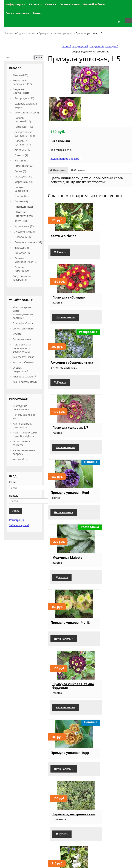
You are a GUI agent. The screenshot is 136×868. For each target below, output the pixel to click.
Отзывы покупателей (20, 369)
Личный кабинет (23, 323)
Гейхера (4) (21, 155)
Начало (8, 33)
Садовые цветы (26, 33)
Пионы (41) (21, 201)
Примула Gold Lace (109, 562)
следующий (97, 46)
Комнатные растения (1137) (22, 82)
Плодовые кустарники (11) (24, 143)
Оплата (17, 334)
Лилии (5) (20, 171)
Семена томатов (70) (22, 269)
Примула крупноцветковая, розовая (65, 768)
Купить (60, 250)
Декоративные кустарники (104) (25, 134)
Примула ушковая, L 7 (111, 295)
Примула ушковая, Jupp (66, 497)
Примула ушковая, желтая (66, 702)
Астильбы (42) (23, 150)
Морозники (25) (24, 182)
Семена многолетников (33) (26, 260)
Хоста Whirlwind (64, 230)
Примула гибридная (111, 230)
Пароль (14, 496)
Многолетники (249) (27, 112)
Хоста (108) (21, 221)
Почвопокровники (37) (28, 242)
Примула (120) (24, 207)
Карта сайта (20, 459)
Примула (44, 33)
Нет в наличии (107, 250)
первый (66, 46)
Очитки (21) (22, 196)
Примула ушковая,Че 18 (68, 430)
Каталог (35, 4)
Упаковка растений (24, 376)
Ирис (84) (20, 160)
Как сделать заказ (23, 357)
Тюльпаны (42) (23, 237)
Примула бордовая (110, 700)
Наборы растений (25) (23, 120)
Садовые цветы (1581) (21, 91)
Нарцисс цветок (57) (21, 189)
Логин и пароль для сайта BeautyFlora (25, 434)
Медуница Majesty (109, 361)
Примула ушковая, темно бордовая (109, 430)
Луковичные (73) (25, 232)
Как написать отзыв (25, 382)
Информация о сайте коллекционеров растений (23, 312)
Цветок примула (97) (25, 214)
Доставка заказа (22, 339)
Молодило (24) (23, 176)
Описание (58, 164)
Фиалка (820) (20, 75)
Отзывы (78, 164)
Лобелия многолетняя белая (66, 564)
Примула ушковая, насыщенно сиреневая (109, 633)
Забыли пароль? (19, 525)
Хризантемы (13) (24, 226)
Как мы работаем (23, 362)
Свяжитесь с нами (24, 328)
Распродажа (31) (24, 98)
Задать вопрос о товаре (65, 153)
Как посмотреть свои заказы (22, 425)
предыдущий (80, 46)
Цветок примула (62, 33)
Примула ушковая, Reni (66, 363)
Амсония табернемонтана (64, 295)
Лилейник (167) (24, 166)
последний (112, 46)
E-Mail (13, 482)
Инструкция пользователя (21, 408)
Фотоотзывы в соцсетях (21, 443)
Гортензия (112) (24, 127)
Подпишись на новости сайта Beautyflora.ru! (22, 348)
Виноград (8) (22, 253)
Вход (15, 511)
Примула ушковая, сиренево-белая (109, 766)
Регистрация (17, 520)
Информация (16, 4)
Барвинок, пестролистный (107, 497)
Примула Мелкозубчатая (63, 631)
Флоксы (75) (22, 248)
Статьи (51, 4)
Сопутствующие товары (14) (22, 278)
